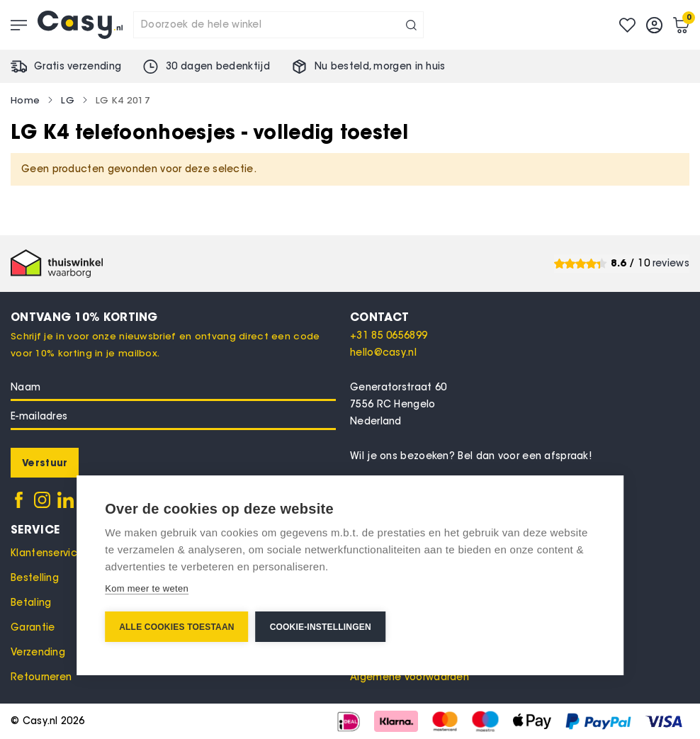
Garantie (33, 627)
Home (25, 100)
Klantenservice (47, 553)
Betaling (31, 603)
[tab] (520, 317)
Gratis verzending (78, 66)
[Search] (411, 25)
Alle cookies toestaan (176, 627)
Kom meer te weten (147, 588)
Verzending (38, 652)
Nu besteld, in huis (380, 66)
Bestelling (35, 578)
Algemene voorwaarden (410, 677)
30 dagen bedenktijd (218, 66)
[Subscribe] (45, 463)
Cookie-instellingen (321, 627)
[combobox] (278, 25)
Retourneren (41, 677)
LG (68, 100)
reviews (671, 263)
